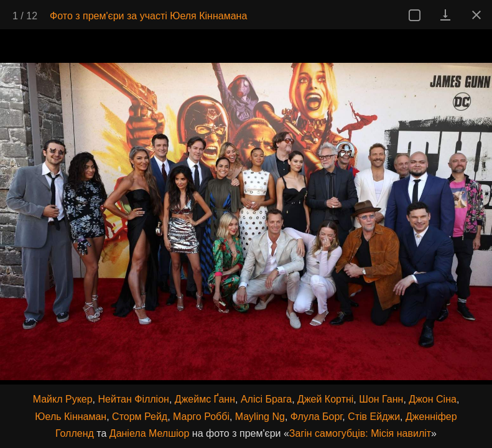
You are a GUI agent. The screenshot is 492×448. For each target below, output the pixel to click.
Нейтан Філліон (134, 399)
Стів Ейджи (374, 417)
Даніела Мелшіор (150, 433)
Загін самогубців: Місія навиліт (360, 433)
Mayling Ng (260, 417)
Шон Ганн (381, 399)
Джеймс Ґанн (205, 399)
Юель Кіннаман (71, 417)
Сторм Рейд (140, 417)
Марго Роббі (201, 417)
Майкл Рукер (63, 399)
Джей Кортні (325, 399)
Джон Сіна (433, 399)
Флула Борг (316, 417)
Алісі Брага (266, 399)
